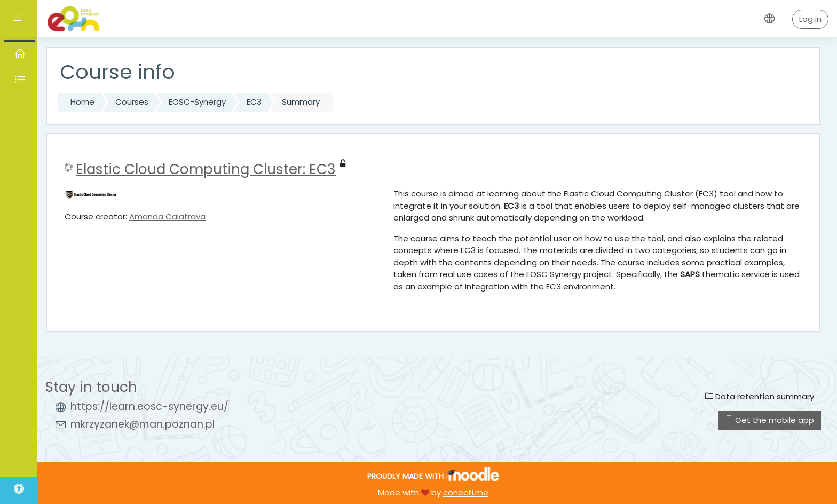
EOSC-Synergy (197, 102)
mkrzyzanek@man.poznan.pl (143, 424)
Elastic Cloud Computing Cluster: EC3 (206, 169)
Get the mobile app (769, 420)
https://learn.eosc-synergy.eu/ (149, 407)
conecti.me (466, 493)
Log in (810, 19)
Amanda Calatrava (167, 216)
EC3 (254, 102)
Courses (132, 102)
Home (82, 102)
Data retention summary (760, 396)
